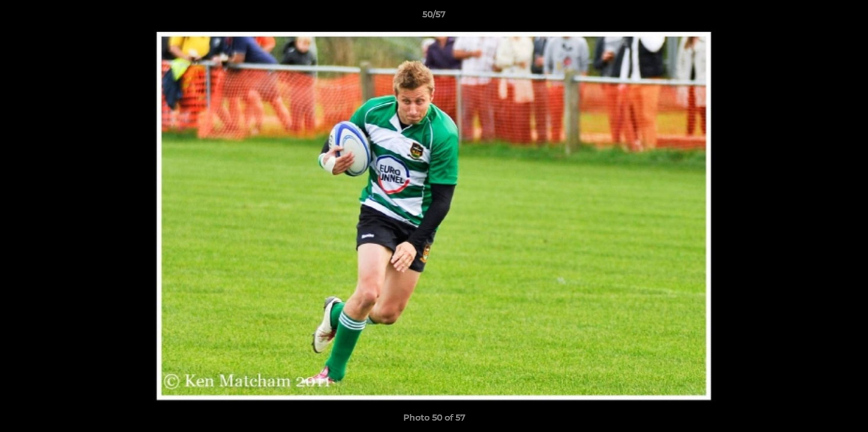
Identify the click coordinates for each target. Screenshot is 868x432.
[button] (846, 17)
